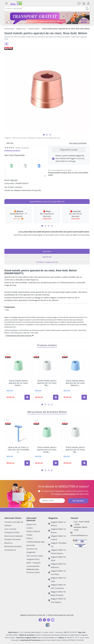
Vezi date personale (70, 494)
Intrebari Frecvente (13, 539)
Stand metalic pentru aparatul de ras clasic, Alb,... (47, 383)
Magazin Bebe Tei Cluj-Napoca (57, 600)
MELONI (14, 180)
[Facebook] (40, 620)
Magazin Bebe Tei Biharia (57, 524)
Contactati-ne (10, 550)
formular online (33, 572)
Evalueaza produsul (12, 151)
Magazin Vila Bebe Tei (57, 545)
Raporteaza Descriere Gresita (20, 335)
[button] (44, 135)
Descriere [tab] (47, 251)
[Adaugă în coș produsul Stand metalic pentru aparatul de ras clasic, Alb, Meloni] (56, 397)
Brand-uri (8, 543)
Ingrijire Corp (21, 29)
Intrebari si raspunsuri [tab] (47, 262)
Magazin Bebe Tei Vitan (57, 580)
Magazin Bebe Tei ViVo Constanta (57, 586)
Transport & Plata (12, 532)
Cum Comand (10, 529)
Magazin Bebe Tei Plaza (57, 559)
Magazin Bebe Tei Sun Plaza (57, 573)
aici (74, 161)
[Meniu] (6, 3)
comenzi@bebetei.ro (79, 535)
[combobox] (47, 9)
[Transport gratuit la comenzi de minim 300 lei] (47, 18)
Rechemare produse (13, 546)
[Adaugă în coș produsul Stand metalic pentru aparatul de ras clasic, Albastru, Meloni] (84, 397)
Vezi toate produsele (78, 143)
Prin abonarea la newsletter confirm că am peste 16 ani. (65, 491)
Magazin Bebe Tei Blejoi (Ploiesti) (57, 593)
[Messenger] (44, 620)
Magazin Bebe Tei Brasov (57, 531)
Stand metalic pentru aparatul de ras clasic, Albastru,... (75, 383)
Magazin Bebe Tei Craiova (57, 538)
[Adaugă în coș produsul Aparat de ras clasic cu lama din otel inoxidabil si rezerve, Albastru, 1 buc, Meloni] (27, 463)
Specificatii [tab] (47, 257)
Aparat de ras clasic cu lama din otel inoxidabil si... (18, 450)
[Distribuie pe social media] (6, 44)
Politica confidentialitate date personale (36, 542)
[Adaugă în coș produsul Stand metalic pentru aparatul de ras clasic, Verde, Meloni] (27, 397)
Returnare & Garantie (14, 536)
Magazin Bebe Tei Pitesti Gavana (57, 552)
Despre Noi (31, 524)
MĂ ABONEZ (78, 501)
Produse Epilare (34, 29)
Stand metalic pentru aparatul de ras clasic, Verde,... (18, 383)
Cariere (30, 528)
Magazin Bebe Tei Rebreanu (57, 566)
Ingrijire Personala (7, 29)
